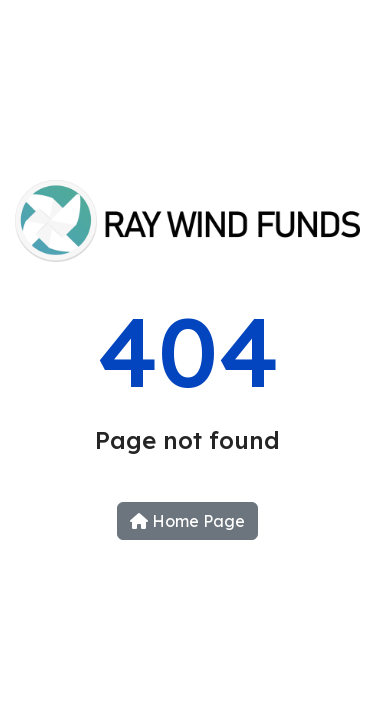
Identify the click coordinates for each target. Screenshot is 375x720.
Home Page (187, 521)
